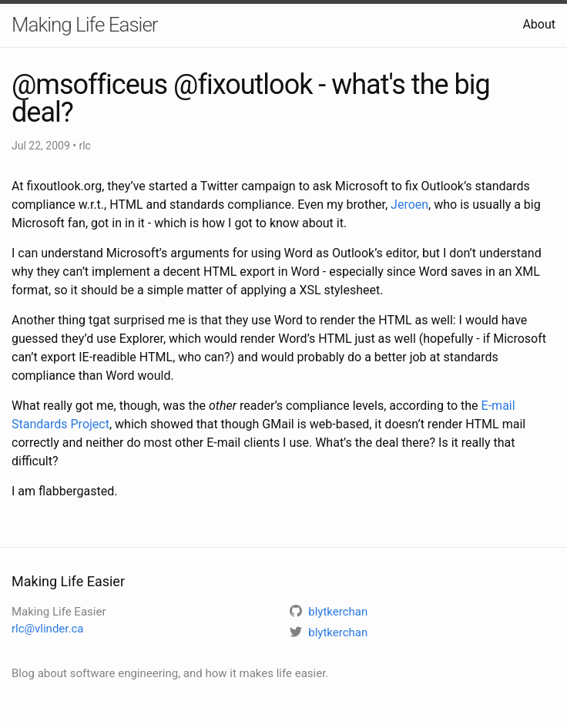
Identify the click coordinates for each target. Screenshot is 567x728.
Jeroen (409, 205)
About (539, 24)
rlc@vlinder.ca (47, 629)
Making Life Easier (85, 25)
